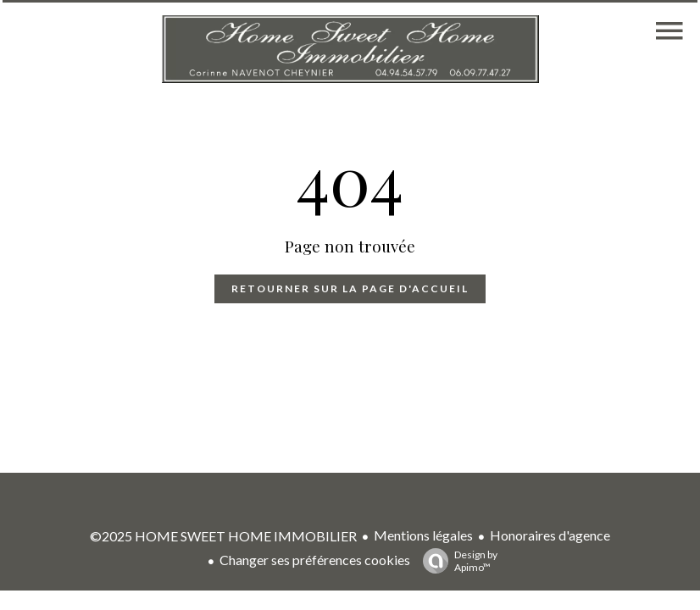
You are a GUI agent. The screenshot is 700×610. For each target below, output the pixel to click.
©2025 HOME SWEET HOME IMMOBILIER (223, 536)
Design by (456, 561)
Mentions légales (423, 535)
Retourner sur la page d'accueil (350, 288)
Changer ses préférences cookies (315, 560)
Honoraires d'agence (550, 535)
